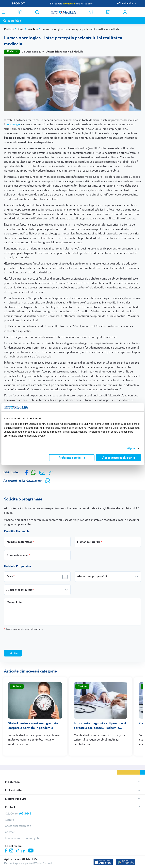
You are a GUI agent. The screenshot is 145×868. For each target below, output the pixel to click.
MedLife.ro (12, 769)
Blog (21, 29)
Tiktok (18, 838)
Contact (10, 794)
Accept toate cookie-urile (119, 458)
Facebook (6, 838)
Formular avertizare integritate (24, 825)
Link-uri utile (13, 778)
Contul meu (125, 12)
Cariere (9, 807)
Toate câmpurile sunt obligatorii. (23, 629)
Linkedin (24, 838)
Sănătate (33, 29)
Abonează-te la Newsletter (22, 481)
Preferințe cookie (72, 458)
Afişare (131, 448)
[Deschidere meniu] (4, 11)
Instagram (12, 838)
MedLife (9, 29)
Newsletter (91, 12)
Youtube (31, 838)
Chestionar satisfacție (18, 813)
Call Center (18, 801)
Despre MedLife (16, 786)
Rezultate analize (108, 12)
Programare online (141, 12)
